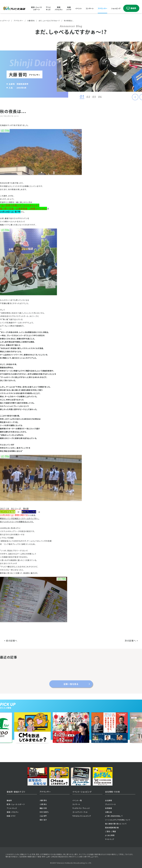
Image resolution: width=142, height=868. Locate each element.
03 (93, 97)
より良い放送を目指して (114, 816)
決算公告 (109, 812)
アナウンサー (102, 8)
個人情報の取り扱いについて (116, 824)
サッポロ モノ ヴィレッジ (81, 808)
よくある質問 (110, 835)
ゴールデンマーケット (80, 812)
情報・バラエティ (13, 812)
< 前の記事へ (11, 641)
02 (88, 97)
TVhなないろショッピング (82, 816)
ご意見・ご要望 (111, 831)
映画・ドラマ (11, 816)
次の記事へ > (131, 641)
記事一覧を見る (71, 684)
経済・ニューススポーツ (36, 8)
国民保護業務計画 (112, 828)
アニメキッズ (48, 8)
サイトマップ (110, 839)
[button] (135, 97)
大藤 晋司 (31, 21)
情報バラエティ (59, 8)
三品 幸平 (43, 816)
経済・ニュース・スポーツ (16, 804)
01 (81, 97)
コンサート (90, 8)
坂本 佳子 (43, 820)
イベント (78, 8)
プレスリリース (110, 804)
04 (99, 97)
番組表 (9, 800)
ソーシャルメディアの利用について (118, 820)
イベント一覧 (77, 800)
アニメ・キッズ (12, 808)
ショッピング (116, 8)
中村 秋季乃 (44, 812)
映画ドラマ (69, 8)
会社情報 (109, 800)
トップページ (5, 21)
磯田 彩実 (43, 808)
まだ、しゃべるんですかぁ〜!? (49, 21)
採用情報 (109, 808)
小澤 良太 (43, 804)
